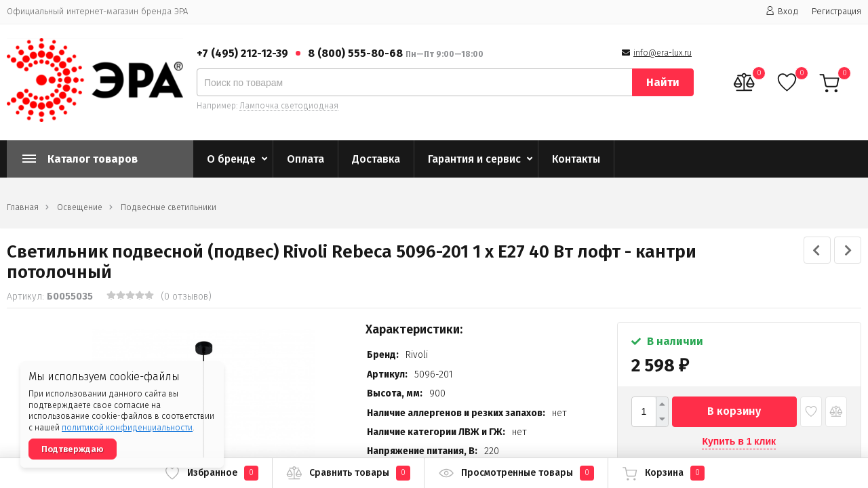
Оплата (305, 159)
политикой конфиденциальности (127, 428)
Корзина (663, 473)
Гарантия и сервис (474, 159)
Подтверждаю (73, 449)
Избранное (211, 473)
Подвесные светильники (169, 207)
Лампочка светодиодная (289, 106)
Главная (23, 207)
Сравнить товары (348, 473)
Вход (782, 11)
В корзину (734, 411)
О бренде (231, 159)
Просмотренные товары (516, 473)
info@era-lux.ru (663, 53)
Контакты (576, 159)
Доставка (376, 159)
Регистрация (836, 11)
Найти (663, 82)
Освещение (80, 207)
